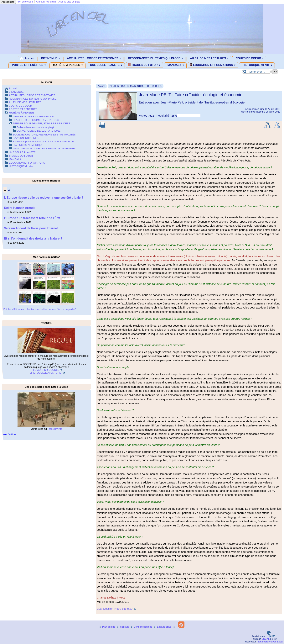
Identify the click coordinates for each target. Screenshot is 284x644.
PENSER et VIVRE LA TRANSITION (33, 116)
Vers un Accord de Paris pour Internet (31, 228)
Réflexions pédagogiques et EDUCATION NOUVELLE (43, 142)
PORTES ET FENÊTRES (28, 65)
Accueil (27, 58)
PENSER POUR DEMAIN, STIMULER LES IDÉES (136, 86)
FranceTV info (55, 429)
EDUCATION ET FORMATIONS (213, 65)
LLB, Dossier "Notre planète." (115, 609)
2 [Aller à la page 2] (9, 190)
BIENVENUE (50, 58)
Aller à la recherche (46, 2)
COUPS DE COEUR (249, 58)
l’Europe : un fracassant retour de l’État (32, 218)
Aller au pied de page (69, 2)
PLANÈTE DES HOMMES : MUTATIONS (36, 120)
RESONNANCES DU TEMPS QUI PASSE (155, 58)
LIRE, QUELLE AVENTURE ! (46, 373)
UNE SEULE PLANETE (106, 65)
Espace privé (163, 627)
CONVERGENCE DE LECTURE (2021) (39, 131)
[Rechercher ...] (256, 72)
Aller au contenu (25, 2)
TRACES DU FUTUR (144, 65)
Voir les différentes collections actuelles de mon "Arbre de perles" (40, 309)
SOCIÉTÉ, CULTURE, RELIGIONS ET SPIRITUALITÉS (44, 135)
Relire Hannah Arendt (19, 208)
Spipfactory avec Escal (270, 642)
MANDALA (175, 65)
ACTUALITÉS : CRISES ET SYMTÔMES (93, 58)
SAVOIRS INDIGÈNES (26, 138)
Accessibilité (8, 2)
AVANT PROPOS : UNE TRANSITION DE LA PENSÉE (44, 148)
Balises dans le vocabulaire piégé (35, 127)
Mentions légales (142, 627)
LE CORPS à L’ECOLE (46, 370)
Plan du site (108, 627)
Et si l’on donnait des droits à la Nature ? (33, 238)
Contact (123, 627)
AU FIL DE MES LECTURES (209, 58)
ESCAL (266, 639)
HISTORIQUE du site (257, 65)
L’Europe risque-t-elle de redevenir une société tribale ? (44, 198)
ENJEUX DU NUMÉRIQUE (28, 145)
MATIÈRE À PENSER (67, 65)
